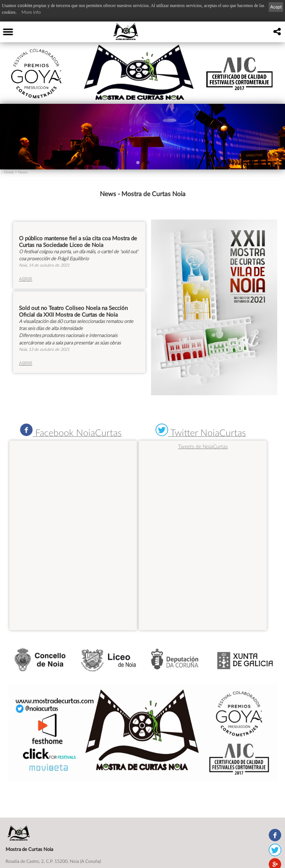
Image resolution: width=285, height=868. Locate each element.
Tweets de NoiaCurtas (203, 446)
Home (9, 172)
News (23, 172)
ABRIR (26, 279)
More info (31, 12)
